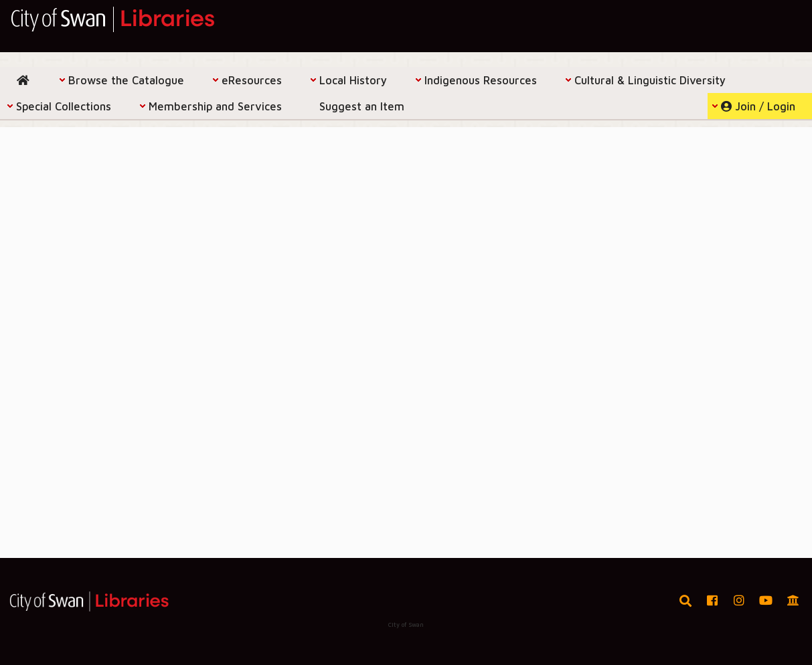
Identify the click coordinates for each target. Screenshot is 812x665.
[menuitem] (26, 80)
